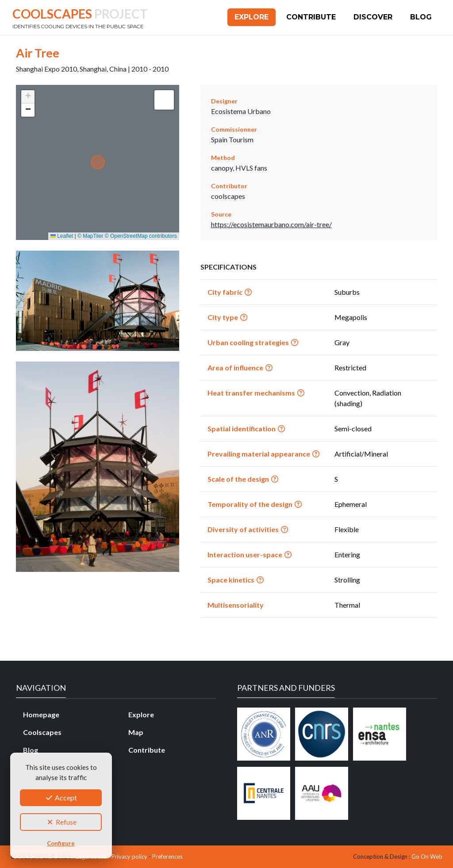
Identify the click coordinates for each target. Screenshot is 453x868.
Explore (251, 17)
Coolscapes (42, 732)
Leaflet (62, 236)
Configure (61, 843)
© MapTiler (90, 236)
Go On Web (427, 857)
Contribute (311, 17)
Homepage (41, 714)
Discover (373, 17)
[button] (28, 97)
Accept (61, 798)
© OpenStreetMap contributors (141, 236)
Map (136, 732)
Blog (421, 17)
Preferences (167, 857)
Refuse (61, 822)
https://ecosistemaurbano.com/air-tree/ (271, 224)
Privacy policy (129, 857)
